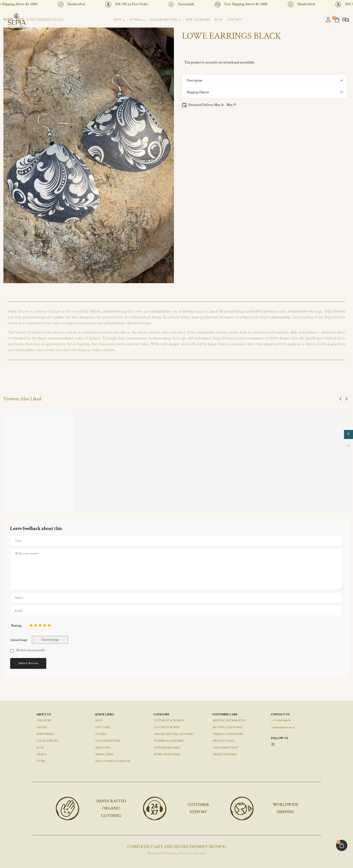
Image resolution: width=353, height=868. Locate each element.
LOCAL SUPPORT (48, 741)
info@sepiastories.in (283, 727)
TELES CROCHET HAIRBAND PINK (29, 501)
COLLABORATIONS (165, 20)
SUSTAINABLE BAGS (167, 748)
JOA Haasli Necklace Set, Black (198, 500)
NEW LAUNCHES (198, 20)
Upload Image (19, 640)
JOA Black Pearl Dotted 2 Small (82, 500)
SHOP (119, 20)
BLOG (219, 20)
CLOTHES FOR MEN (167, 727)
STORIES (137, 20)
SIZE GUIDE (103, 748)
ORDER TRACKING (225, 755)
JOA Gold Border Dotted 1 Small (258, 500)
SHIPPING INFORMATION (229, 721)
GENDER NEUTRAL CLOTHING (174, 734)
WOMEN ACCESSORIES (169, 741)
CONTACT (235, 20)
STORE (41, 761)
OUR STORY (44, 721)
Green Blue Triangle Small (137, 500)
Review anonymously (31, 650)
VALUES (42, 727)
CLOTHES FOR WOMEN (169, 721)
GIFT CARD (103, 727)
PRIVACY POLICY (224, 741)
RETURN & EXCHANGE (228, 727)
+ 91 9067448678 (281, 721)
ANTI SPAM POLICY (226, 748)
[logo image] (17, 20)
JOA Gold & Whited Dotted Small (317, 500)
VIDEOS (42, 755)
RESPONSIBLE (45, 734)
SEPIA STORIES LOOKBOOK (113, 761)
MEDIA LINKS (104, 755)
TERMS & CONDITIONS (228, 734)
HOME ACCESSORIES (167, 755)
